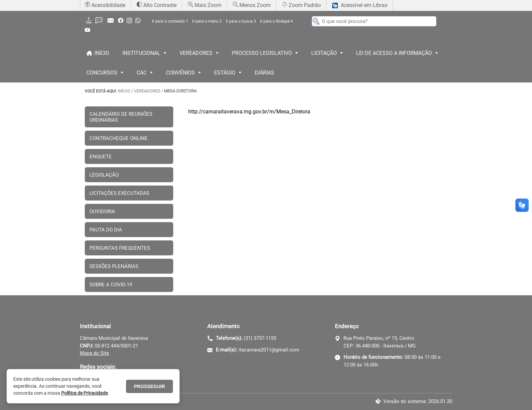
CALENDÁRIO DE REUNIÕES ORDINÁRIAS (121, 117)
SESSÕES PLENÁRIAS (114, 266)
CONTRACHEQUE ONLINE (119, 138)
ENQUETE (101, 157)
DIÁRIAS (265, 73)
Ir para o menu (207, 21)
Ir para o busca (241, 21)
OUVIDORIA (102, 211)
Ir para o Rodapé (276, 21)
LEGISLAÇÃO (104, 175)
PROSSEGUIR (149, 386)
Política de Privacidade (84, 393)
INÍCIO (124, 91)
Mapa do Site (94, 353)
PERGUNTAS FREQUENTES (120, 248)
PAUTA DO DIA (106, 230)
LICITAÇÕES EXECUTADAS (119, 193)
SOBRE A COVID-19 (111, 285)
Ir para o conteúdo (170, 21)
